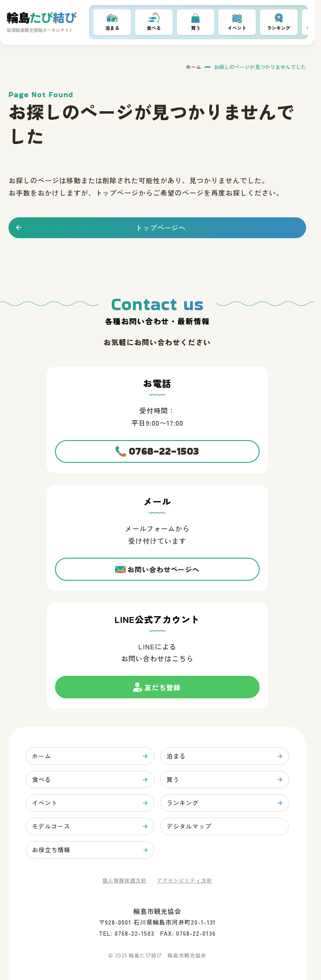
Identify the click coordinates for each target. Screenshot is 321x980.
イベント (237, 28)
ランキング (279, 28)
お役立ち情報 (53, 849)
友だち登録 (163, 686)
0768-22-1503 (164, 443)
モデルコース (53, 825)
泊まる (112, 28)
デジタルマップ (191, 825)
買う (196, 28)
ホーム (194, 68)
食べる (154, 28)
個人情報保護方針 (124, 880)
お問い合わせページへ (164, 563)
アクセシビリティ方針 (185, 880)
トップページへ (161, 228)
